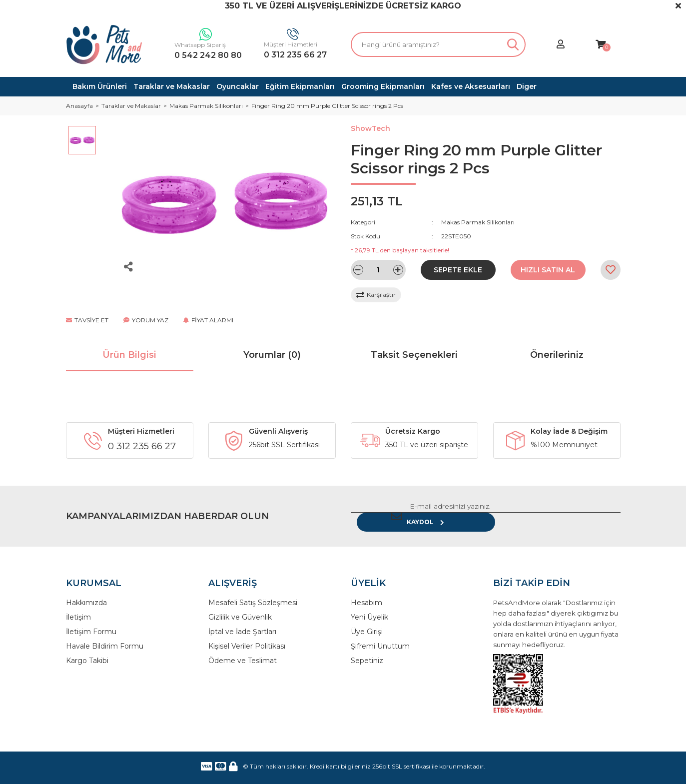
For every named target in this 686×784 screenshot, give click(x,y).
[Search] (438, 44)
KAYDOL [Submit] (588, 510)
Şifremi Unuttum (380, 634)
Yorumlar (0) (272, 355)
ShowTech (370, 128)
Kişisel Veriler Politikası (247, 634)
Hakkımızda (86, 591)
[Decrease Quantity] (358, 270)
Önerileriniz (557, 355)
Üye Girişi (367, 620)
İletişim (78, 605)
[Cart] (601, 45)
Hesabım (366, 591)
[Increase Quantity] (398, 270)
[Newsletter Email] (448, 510)
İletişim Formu (91, 620)
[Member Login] (561, 45)
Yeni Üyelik (369, 605)
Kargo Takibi (87, 649)
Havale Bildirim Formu (105, 634)
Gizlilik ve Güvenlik (240, 605)
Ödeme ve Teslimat (243, 649)
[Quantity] (378, 270)
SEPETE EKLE (458, 270)
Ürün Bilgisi (129, 355)
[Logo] (104, 44)
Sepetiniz (367, 649)
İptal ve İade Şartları (242, 620)
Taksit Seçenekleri (414, 355)
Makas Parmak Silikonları (478, 222)
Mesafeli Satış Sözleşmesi (253, 591)
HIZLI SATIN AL (548, 270)
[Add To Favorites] (611, 270)
